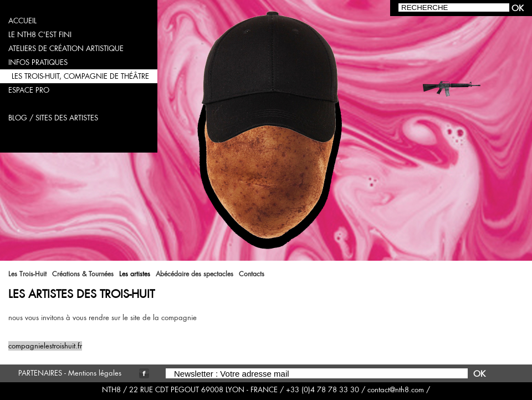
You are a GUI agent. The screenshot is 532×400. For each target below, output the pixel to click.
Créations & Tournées (83, 274)
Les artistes (135, 274)
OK (479, 374)
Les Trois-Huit (27, 274)
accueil (22, 21)
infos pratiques (38, 62)
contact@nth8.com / (399, 390)
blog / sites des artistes (53, 118)
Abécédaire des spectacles (195, 274)
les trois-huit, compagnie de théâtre (80, 76)
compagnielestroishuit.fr (45, 346)
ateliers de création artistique (66, 49)
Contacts (252, 274)
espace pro (29, 90)
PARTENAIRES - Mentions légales (70, 373)
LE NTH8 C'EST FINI (40, 35)
